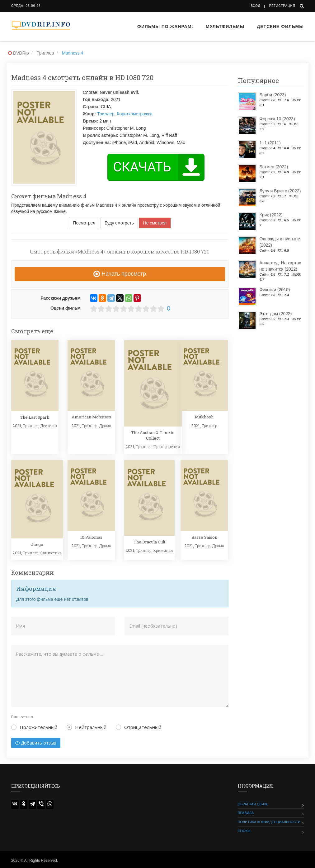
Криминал (163, 550)
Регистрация (282, 6)
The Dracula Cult (149, 542)
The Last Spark (35, 417)
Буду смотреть (119, 223)
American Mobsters (91, 417)
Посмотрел (84, 223)
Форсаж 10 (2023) (277, 119)
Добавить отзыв (36, 743)
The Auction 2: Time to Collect (153, 435)
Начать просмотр (120, 274)
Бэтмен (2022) (274, 167)
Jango (37, 544)
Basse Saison (204, 537)
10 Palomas (91, 537)
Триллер (106, 114)
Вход (256, 6)
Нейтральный (87, 727)
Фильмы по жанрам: (165, 27)
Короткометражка (134, 114)
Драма (105, 426)
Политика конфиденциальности (269, 822)
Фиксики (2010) (275, 290)
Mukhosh (204, 417)
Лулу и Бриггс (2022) (280, 191)
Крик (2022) (271, 215)
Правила (246, 813)
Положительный (34, 727)
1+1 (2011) (270, 143)
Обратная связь (253, 804)
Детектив (49, 426)
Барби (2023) (273, 95)
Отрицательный (139, 727)
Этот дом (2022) (276, 314)
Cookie (244, 831)
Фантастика (51, 553)
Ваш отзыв (22, 717)
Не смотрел (155, 223)
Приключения (167, 446)
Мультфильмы (225, 27)
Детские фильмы (280, 27)
